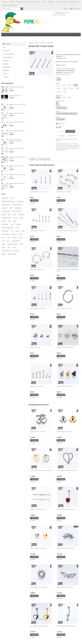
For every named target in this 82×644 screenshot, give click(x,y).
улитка (21, 244)
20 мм (58, 92)
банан (11, 208)
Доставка (51, 2)
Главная (31, 43)
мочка (12, 224)
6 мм (64, 85)
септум (8, 238)
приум (20, 234)
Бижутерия (6, 51)
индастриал (21, 215)
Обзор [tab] (33, 159)
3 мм (58, 97)
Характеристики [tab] (44, 159)
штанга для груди (68, 145)
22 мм (65, 92)
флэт (9, 247)
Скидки (58, 2)
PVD (12, 198)
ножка (17, 228)
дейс (9, 215)
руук (3, 238)
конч (9, 221)
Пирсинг (58, 141)
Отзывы (5, 2)
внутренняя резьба (17, 211)
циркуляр (17, 251)
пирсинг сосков (63, 148)
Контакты (65, 2)
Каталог (7, 44)
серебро (15, 238)
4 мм (64, 97)
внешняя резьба (6, 211)
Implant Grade (61, 119)
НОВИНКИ (6, 61)
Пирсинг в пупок (6, 205)
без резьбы (18, 208)
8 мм (70, 85)
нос (12, 231)
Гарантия (12, 2)
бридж (58, 150)
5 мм (58, 85)
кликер (22, 218)
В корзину (70, 131)
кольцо (4, 221)
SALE (4, 47)
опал (23, 231)
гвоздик (4, 215)
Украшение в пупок (17, 205)
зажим (15, 215)
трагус (3, 244)
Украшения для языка (72, 139)
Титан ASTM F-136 (62, 108)
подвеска (14, 234)
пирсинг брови (5, 234)
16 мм (71, 88)
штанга (62, 147)
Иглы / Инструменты (9, 54)
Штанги (37, 43)
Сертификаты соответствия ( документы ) (28, 2)
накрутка (19, 224)
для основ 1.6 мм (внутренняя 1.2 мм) (67, 114)
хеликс (15, 247)
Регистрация (75, 9)
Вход (66, 9)
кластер (15, 218)
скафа (21, 238)
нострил (17, 231)
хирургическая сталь (7, 251)
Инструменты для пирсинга (8, 201)
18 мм (77, 88)
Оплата (44, 2)
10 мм (76, 85)
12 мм (58, 88)
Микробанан (20, 201)
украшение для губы (12, 244)
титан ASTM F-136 (74, 144)
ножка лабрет (5, 231)
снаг (3, 241)
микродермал (5, 224)
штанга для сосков (73, 148)
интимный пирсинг (64, 144)
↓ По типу (6, 77)
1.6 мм (59, 79)
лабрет (15, 221)
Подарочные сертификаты (10, 5)
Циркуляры (6, 70)
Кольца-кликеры (8, 57)
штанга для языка (69, 147)
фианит (4, 247)
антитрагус (5, 208)
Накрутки (5, 64)
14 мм (65, 88)
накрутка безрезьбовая (7, 228)
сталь (8, 241)
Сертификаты (7, 67)
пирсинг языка (64, 150)
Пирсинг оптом (74, 2)
